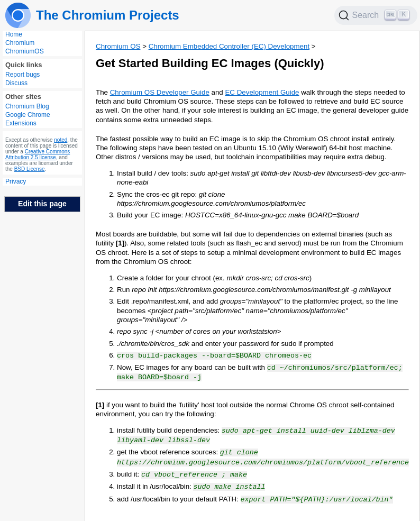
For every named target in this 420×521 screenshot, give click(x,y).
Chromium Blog (27, 106)
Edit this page (42, 204)
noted (61, 140)
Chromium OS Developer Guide (160, 92)
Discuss (16, 83)
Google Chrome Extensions (28, 119)
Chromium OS (118, 46)
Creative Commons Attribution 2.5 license (38, 154)
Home (14, 34)
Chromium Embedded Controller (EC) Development (229, 46)
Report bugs (22, 75)
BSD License (30, 169)
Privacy (16, 181)
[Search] (376, 15)
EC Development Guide (262, 92)
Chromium (20, 43)
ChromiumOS (25, 51)
